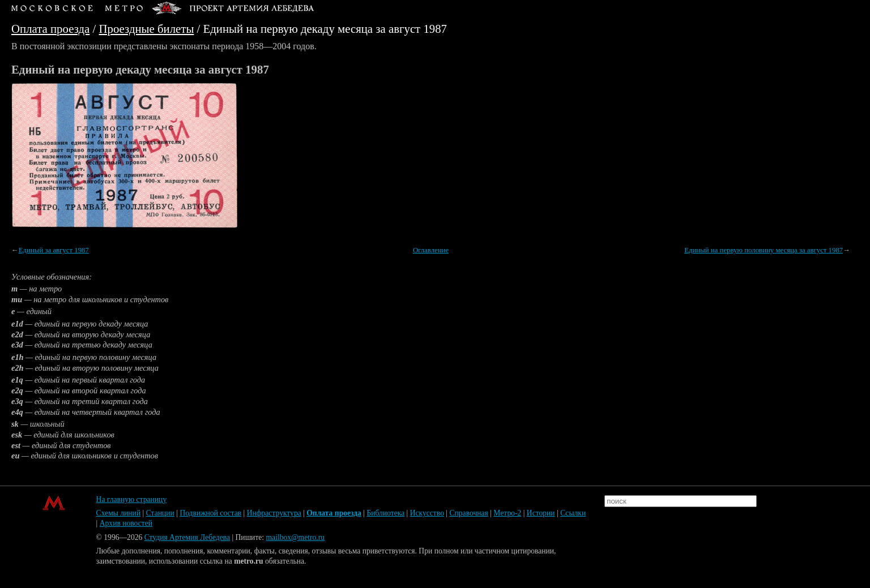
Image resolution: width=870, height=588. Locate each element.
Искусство (427, 513)
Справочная (468, 513)
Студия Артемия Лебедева (187, 537)
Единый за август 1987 (54, 250)
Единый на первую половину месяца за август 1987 (764, 250)
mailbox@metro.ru (296, 537)
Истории (541, 513)
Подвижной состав (210, 513)
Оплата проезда (50, 29)
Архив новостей (126, 523)
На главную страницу (132, 499)
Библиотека (385, 513)
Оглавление (431, 250)
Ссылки (573, 513)
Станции (160, 513)
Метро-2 (507, 513)
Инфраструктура (274, 513)
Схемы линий (119, 513)
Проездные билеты (147, 29)
